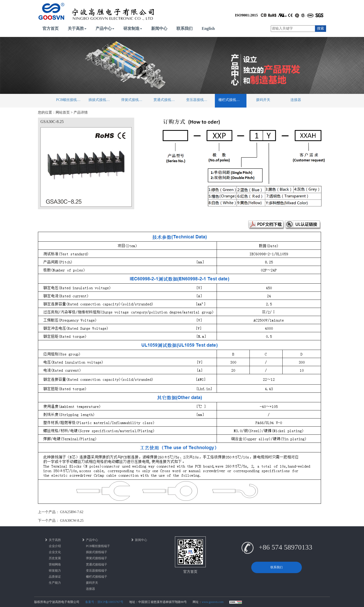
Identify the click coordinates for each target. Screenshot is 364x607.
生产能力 (55, 583)
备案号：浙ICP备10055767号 (104, 602)
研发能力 (55, 571)
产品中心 (105, 28)
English (208, 28)
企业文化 (55, 552)
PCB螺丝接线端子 (70, 100)
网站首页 (63, 112)
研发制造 (133, 28)
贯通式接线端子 (166, 100)
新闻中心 (159, 28)
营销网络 (55, 564)
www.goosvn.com (213, 602)
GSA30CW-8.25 (72, 521)
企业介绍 (55, 546)
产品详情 (81, 112)
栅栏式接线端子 (231, 100)
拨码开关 (263, 100)
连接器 (296, 100)
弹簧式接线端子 (133, 100)
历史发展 (55, 558)
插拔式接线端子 (101, 100)
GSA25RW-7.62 (72, 512)
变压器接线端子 (198, 100)
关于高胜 (77, 28)
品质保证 (55, 577)
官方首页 (51, 28)
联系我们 (185, 28)
